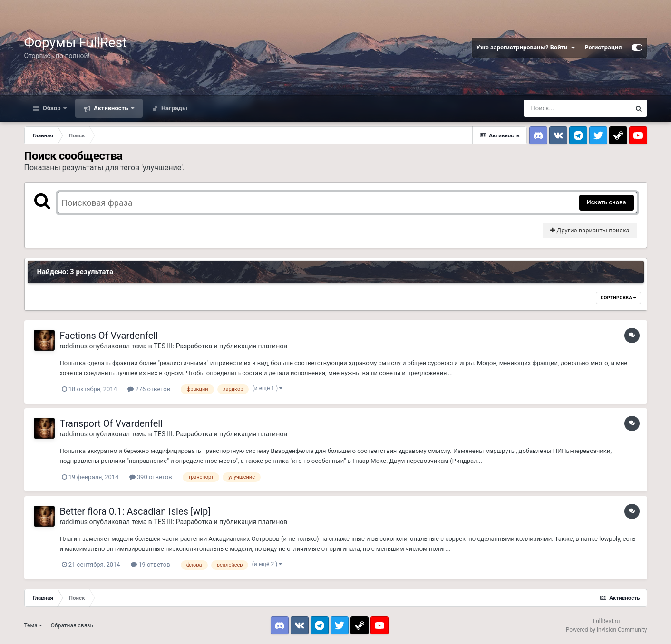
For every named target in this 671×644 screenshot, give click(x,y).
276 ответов (149, 389)
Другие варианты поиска (590, 230)
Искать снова (607, 202)
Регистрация (603, 47)
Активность (111, 108)
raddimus (74, 346)
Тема (33, 625)
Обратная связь (72, 625)
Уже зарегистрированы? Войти (526, 48)
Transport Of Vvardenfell (112, 423)
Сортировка (618, 298)
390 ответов (151, 477)
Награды (174, 108)
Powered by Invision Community (607, 630)
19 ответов (151, 564)
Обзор (52, 108)
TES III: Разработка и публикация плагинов (220, 346)
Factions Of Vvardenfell (109, 336)
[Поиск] (577, 108)
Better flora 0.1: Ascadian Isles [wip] (135, 511)
